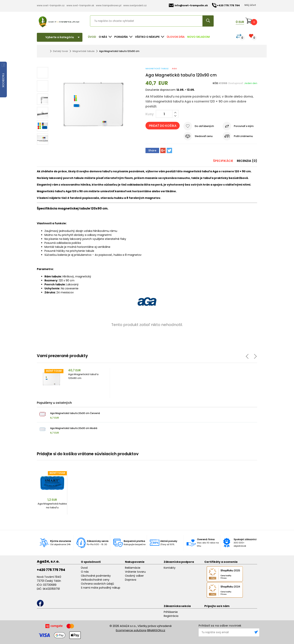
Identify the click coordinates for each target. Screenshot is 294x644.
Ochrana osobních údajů (97, 584)
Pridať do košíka (163, 126)
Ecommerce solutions (131, 630)
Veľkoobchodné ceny (95, 580)
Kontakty (170, 568)
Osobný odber (134, 576)
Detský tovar (60, 51)
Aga (174, 68)
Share (152, 150)
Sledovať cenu (204, 136)
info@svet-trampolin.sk (188, 5)
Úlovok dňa (176, 37)
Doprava (131, 580)
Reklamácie (133, 568)
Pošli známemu (243, 136)
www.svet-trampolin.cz (51, 5)
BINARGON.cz (156, 630)
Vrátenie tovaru (135, 572)
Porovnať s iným (244, 126)
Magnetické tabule (84, 51)
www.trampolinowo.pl (109, 5)
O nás (85, 572)
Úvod (92, 37)
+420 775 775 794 (51, 570)
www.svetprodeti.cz (135, 5)
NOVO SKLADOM (198, 37)
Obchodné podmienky (96, 576)
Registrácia (171, 616)
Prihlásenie (171, 612)
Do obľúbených (204, 126)
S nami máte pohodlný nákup (101, 588)
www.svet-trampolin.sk (80, 5)
